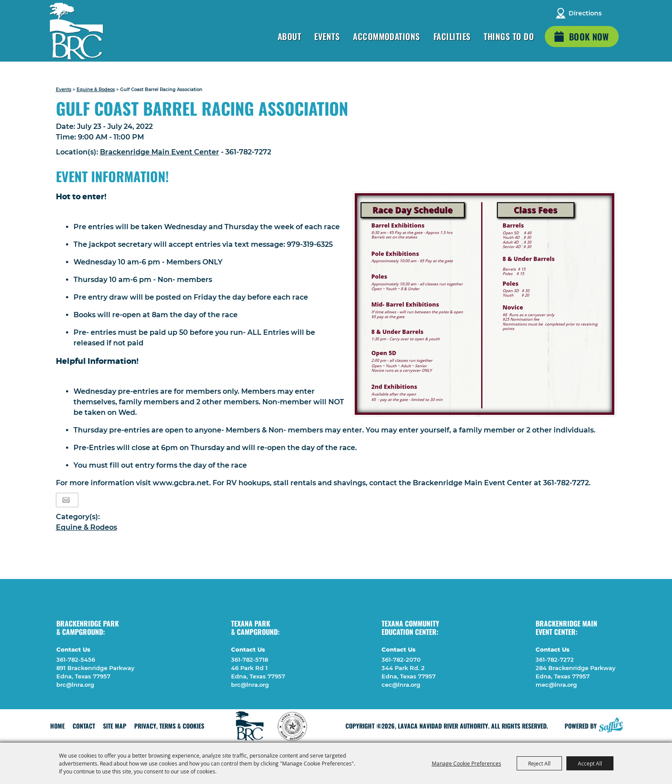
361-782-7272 (555, 659)
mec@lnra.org (556, 685)
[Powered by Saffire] (611, 724)
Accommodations (387, 36)
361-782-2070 (401, 659)
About (289, 36)
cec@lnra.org (401, 685)
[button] (485, 304)
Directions (585, 13)
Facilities (452, 36)
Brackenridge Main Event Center (160, 152)
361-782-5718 (250, 659)
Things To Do (509, 36)
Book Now (589, 37)
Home (57, 726)
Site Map (115, 726)
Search (614, 13)
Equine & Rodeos (96, 90)
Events (327, 36)
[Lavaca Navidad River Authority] (77, 31)
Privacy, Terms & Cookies (169, 726)
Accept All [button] (590, 763)
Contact (84, 726)
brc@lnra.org (75, 685)
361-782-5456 (76, 659)
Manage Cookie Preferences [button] (466, 763)
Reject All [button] (539, 763)
